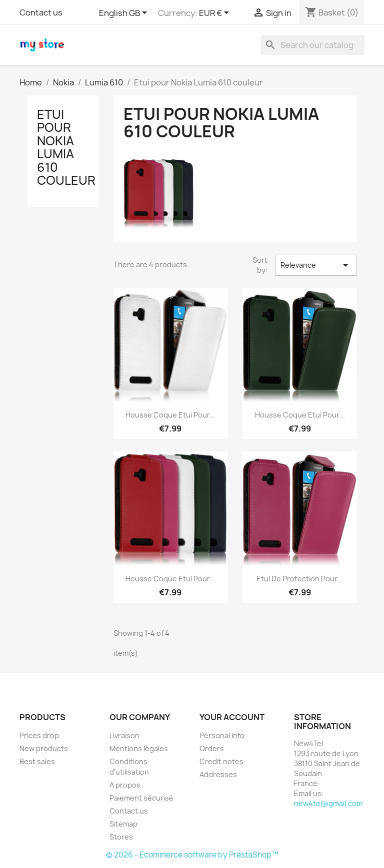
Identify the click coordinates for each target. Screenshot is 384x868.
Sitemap (123, 824)
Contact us (41, 12)
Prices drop (39, 735)
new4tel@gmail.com (328, 803)
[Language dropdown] (125, 13)
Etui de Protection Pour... (300, 579)
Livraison (124, 735)
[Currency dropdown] (216, 13)
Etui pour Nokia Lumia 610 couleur (66, 147)
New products (44, 748)
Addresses (218, 774)
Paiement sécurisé (141, 798)
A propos (125, 785)
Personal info (222, 735)
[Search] (312, 45)
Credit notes (221, 761)
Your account (232, 717)
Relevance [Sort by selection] (316, 265)
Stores (121, 837)
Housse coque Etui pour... (170, 415)
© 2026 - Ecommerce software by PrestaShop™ (192, 855)
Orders (212, 748)
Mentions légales (139, 748)
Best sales (37, 761)
